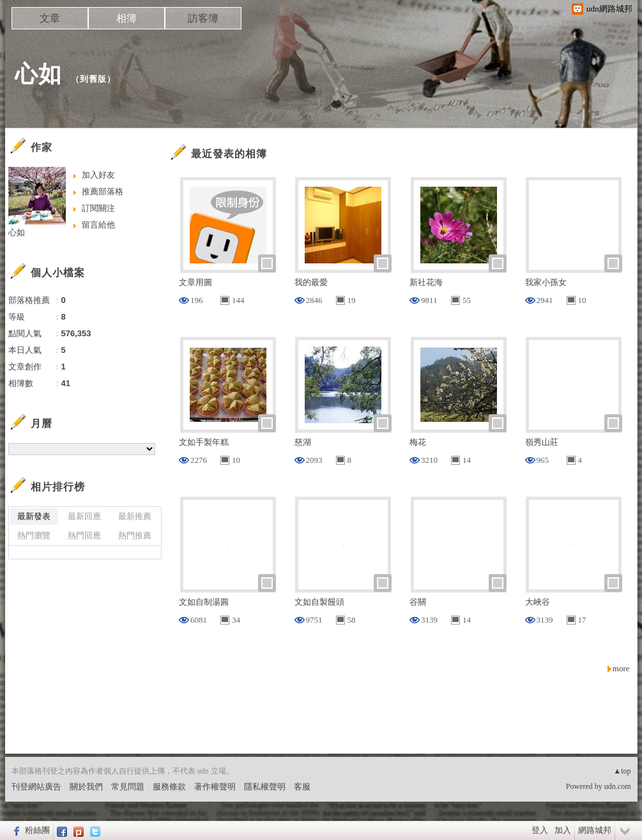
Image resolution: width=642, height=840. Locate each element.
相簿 (126, 18)
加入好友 (98, 175)
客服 (302, 787)
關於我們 (86, 787)
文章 (50, 18)
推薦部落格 (103, 191)
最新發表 (34, 516)
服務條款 (169, 787)
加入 (563, 830)
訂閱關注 (98, 208)
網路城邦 (595, 830)
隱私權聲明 (265, 787)
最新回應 (84, 516)
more (621, 668)
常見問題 (128, 787)
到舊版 (93, 79)
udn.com (618, 786)
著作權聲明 (215, 787)
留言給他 (98, 225)
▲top (622, 771)
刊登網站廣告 (36, 787)
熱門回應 (84, 535)
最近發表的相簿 (229, 154)
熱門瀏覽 (34, 535)
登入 (540, 830)
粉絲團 (37, 830)
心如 (38, 74)
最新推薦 (135, 516)
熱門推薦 (135, 535)
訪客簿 (203, 18)
